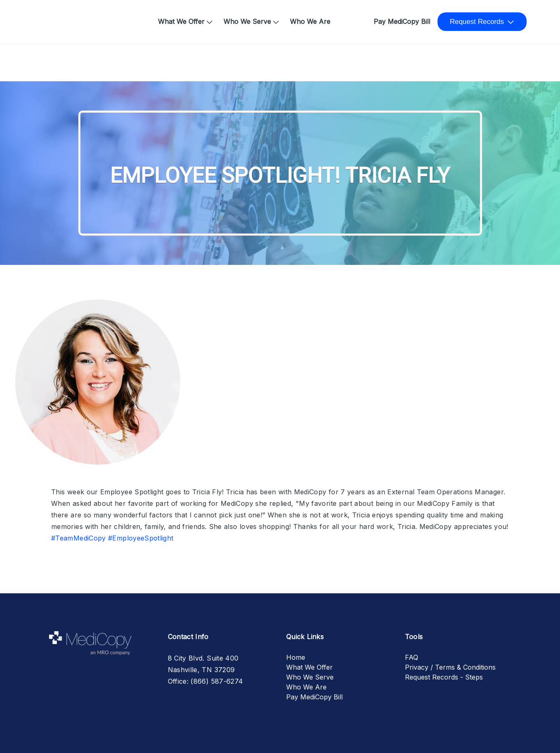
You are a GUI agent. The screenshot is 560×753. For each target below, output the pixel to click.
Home (49, 17)
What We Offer (181, 21)
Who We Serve (247, 21)
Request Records (477, 22)
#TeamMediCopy (79, 538)
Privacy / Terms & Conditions (450, 667)
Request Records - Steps (444, 677)
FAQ (412, 657)
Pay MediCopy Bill (402, 21)
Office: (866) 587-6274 (206, 681)
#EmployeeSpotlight (141, 538)
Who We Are (310, 21)
